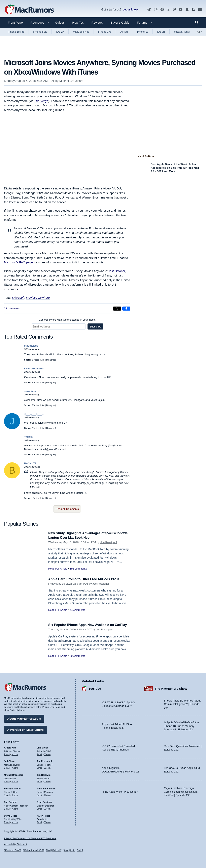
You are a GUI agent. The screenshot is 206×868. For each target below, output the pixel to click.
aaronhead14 (32, 391)
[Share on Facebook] (126, 309)
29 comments (77, 660)
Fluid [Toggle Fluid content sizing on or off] (48, 850)
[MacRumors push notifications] (187, 10)
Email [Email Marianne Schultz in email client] (40, 794)
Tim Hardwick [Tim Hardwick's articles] (44, 774)
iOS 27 (60, 32)
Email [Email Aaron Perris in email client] (40, 822)
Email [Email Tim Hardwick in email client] (40, 781)
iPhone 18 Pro (16, 32)
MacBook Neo (81, 32)
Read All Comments (67, 509)
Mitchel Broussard (71, 81)
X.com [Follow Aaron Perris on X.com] (47, 822)
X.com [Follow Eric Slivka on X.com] (47, 754)
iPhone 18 (143, 32)
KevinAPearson (34, 369)
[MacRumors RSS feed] (194, 10)
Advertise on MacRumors (25, 729)
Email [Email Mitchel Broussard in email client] (7, 781)
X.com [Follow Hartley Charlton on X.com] (15, 794)
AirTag (124, 32)
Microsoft (18, 298)
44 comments (77, 610)
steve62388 (31, 346)
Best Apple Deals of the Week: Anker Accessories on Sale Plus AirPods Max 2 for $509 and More (175, 168)
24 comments (12, 308)
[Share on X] (117, 309)
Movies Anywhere (38, 298)
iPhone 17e (105, 32)
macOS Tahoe (182, 32)
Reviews (97, 22)
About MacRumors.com (24, 718)
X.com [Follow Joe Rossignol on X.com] (47, 767)
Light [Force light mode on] (73, 850)
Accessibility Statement (15, 844)
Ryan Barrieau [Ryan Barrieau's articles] (44, 801)
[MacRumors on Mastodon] (174, 10)
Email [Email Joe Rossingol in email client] (40, 767)
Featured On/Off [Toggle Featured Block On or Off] (13, 850)
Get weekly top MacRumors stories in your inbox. (67, 320)
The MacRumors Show (171, 688)
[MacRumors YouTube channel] (181, 10)
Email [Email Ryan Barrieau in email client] (40, 808)
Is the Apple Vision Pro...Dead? (120, 791)
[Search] (198, 23)
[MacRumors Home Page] (29, 10)
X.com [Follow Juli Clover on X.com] (15, 767)
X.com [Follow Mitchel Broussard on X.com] (15, 781)
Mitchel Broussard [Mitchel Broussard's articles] (14, 774)
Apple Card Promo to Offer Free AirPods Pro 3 (86, 579)
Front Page (15, 22)
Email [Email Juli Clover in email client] (7, 767)
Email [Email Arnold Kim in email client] (7, 754)
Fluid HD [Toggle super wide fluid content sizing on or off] (57, 850)
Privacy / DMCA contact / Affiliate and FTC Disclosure (30, 838)
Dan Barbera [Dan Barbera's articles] (11, 801)
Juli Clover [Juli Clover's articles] (10, 761)
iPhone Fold (40, 32)
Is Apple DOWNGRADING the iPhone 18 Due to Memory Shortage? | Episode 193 (181, 726)
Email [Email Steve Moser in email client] (7, 822)
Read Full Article (58, 569)
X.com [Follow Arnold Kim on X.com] (15, 754)
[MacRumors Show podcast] (149, 10)
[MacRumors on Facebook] (162, 10)
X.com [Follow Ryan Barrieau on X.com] (47, 808)
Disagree (51, 360)
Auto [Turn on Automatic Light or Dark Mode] (66, 850)
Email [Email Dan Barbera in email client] (7, 808)
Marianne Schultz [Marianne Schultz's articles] (46, 788)
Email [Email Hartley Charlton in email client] (7, 794)
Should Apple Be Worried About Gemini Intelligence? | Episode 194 (182, 704)
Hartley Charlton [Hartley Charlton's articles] (13, 788)
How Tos (78, 22)
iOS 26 (161, 32)
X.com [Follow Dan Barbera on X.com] (15, 808)
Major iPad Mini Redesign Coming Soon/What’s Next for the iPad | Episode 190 (181, 791)
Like (42, 360)
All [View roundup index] (199, 32)
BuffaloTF (30, 463)
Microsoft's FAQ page (18, 262)
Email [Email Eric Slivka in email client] (40, 754)
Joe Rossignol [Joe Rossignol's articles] (44, 761)
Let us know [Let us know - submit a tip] (130, 9)
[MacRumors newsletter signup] (200, 10)
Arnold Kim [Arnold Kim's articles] (10, 747)
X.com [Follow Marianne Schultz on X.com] (47, 794)
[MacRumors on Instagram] (156, 10)
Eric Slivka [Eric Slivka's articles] (42, 747)
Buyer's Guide (120, 22)
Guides (60, 22)
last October (117, 271)
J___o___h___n (34, 414)
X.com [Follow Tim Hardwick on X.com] (47, 781)
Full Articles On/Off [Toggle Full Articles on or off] (34, 850)
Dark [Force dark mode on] (79, 850)
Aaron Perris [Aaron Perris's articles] (43, 815)
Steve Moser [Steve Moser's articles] (11, 815)
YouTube (95, 688)
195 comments (78, 569)
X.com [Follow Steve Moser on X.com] (15, 822)
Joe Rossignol (109, 542)
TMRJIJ (29, 437)
